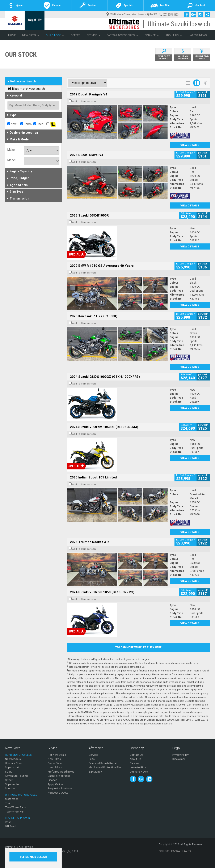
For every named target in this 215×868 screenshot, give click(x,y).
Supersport (12, 767)
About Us (174, 35)
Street (9, 780)
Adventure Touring (16, 776)
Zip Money (95, 772)
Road (8, 822)
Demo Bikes (55, 763)
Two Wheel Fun (15, 812)
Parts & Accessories (123, 35)
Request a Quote (58, 793)
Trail (8, 803)
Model (11, 160)
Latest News (198, 35)
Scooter (10, 788)
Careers (135, 763)
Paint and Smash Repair (103, 763)
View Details (190, 145)
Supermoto (12, 784)
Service (94, 35)
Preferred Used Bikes (61, 772)
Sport (8, 772)
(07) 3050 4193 (171, 15)
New (12, 124)
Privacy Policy (180, 755)
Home (12, 35)
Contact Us (136, 755)
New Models (13, 759)
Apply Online (55, 784)
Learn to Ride (138, 767)
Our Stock (55, 35)
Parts (92, 759)
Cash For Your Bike (59, 776)
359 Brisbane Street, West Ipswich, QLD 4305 (132, 14)
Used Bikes (55, 767)
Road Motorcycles (18, 755)
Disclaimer (179, 759)
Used (38, 124)
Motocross (12, 799)
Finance (152, 35)
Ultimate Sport (14, 763)
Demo (26, 124)
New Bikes (31, 35)
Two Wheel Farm (16, 807)
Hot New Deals (57, 755)
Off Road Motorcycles (21, 795)
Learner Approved (18, 818)
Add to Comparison (84, 101)
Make (11, 150)
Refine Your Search (22, 81)
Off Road (11, 826)
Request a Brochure (60, 788)
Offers (76, 35)
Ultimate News (139, 772)
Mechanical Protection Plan (105, 767)
